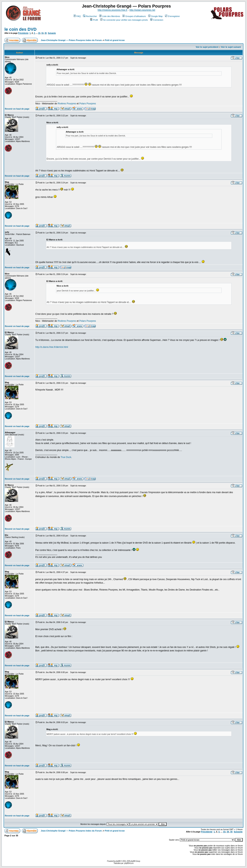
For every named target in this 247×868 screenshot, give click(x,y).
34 (42, 33)
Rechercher (90, 16)
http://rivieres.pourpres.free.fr (113, 10)
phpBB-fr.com (129, 863)
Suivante (52, 33)
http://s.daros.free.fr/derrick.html (52, 347)
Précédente (23, 33)
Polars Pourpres (88, 104)
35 (46, 33)
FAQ (77, 16)
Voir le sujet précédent (207, 47)
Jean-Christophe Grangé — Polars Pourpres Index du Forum (71, 40)
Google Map (155, 16)
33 (39, 33)
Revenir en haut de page (17, 109)
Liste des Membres (110, 16)
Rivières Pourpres (67, 104)
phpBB (118, 861)
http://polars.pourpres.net (142, 10)
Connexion (157, 20)
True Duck (66, 457)
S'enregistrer (172, 16)
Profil (94, 20)
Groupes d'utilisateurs (134, 16)
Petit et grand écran (115, 40)
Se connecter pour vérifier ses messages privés (124, 20)
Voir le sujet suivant (231, 47)
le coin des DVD (20, 29)
